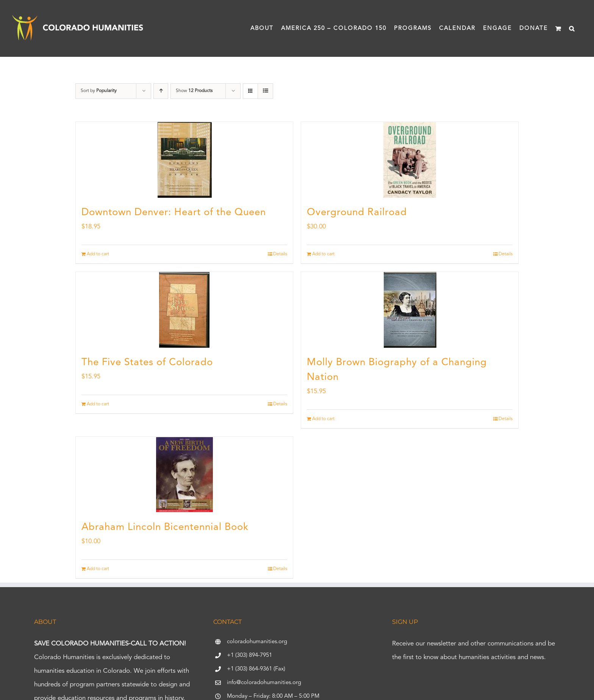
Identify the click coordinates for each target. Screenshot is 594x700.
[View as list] (265, 91)
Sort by (99, 91)
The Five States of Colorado (147, 362)
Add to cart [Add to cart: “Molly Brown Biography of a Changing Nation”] (323, 419)
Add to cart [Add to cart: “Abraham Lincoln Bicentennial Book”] (98, 569)
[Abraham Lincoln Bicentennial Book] (184, 475)
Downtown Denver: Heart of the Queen (174, 212)
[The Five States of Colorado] (184, 310)
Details (280, 254)
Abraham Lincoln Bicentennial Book (165, 527)
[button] (572, 28)
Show (194, 91)
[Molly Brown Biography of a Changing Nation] (410, 310)
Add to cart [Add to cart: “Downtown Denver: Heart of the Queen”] (98, 254)
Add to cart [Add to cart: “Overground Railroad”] (323, 254)
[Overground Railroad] (410, 160)
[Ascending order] (161, 91)
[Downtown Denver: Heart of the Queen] (184, 160)
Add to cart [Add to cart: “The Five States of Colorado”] (98, 404)
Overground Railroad (357, 212)
